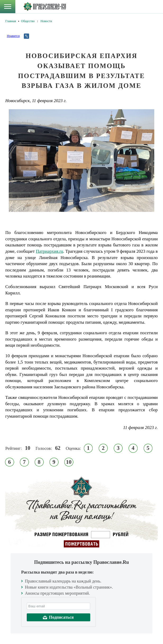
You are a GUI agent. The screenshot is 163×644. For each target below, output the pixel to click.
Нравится (13, 36)
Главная (11, 21)
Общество (28, 21)
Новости (46, 21)
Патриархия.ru (49, 251)
